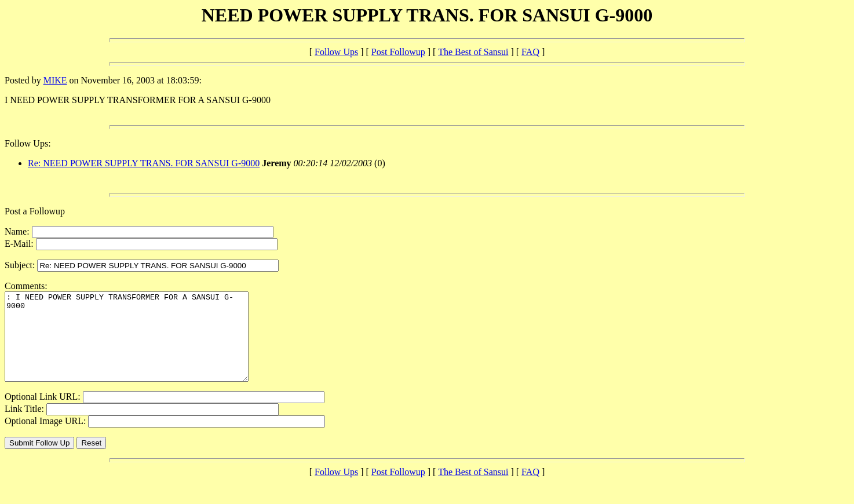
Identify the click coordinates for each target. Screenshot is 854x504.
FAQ (530, 52)
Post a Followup (35, 211)
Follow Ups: (28, 143)
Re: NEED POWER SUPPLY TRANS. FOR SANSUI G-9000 (144, 163)
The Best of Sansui (473, 52)
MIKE (55, 80)
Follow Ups (336, 52)
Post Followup (398, 52)
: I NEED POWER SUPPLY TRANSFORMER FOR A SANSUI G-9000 (141, 345)
